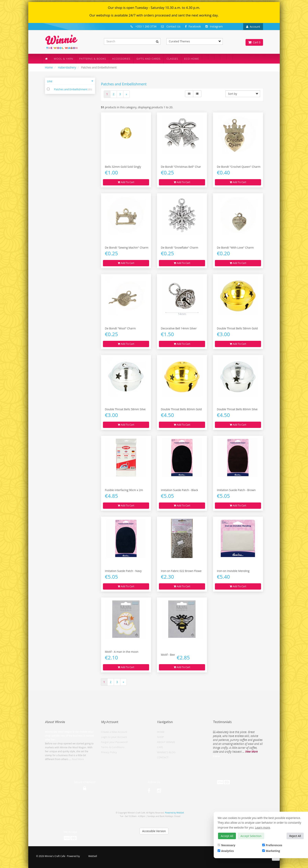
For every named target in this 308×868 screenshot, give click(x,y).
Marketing (271, 851)
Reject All (295, 836)
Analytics (226, 851)
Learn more (263, 827)
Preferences (272, 845)
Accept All (227, 836)
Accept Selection (251, 836)
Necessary (226, 845)
